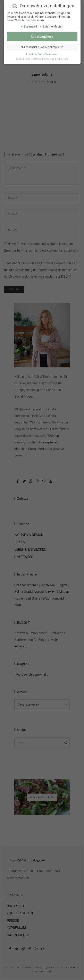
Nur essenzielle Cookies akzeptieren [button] (42, 47)
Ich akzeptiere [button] (42, 36)
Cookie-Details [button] (23, 58)
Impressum (62, 58)
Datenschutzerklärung (44, 58)
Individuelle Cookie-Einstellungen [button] (42, 54)
